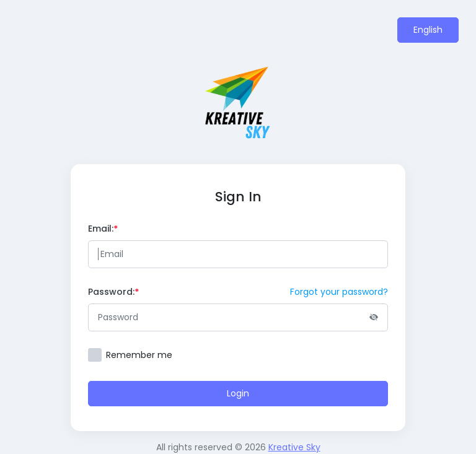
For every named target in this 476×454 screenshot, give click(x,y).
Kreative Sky (294, 447)
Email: (103, 229)
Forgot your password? (339, 292)
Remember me (139, 355)
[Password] (238, 317)
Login (238, 393)
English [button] (428, 30)
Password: (113, 292)
